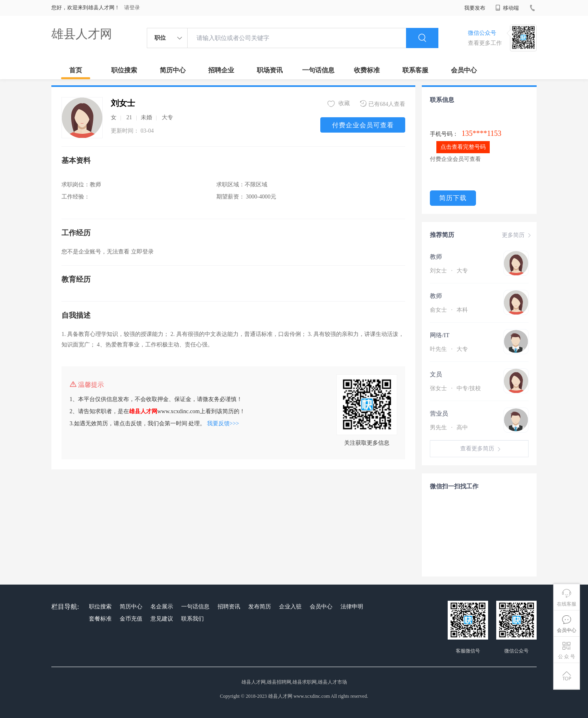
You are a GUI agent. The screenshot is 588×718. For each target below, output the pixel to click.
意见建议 (162, 619)
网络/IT (440, 335)
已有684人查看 (383, 104)
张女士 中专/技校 (455, 388)
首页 (76, 70)
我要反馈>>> (223, 423)
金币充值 (131, 619)
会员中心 (464, 70)
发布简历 (260, 607)
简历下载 (453, 198)
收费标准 (367, 70)
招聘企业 (221, 70)
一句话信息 (318, 70)
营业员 (439, 414)
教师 (436, 257)
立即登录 (142, 252)
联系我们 (192, 619)
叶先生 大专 (449, 349)
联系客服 (415, 70)
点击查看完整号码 (463, 147)
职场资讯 (270, 70)
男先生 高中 (449, 428)
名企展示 (162, 607)
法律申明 (352, 607)
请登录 (132, 7)
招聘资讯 (229, 607)
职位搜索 (124, 70)
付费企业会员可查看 (363, 125)
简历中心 (173, 70)
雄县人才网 (82, 34)
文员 (436, 374)
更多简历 (517, 235)
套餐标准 (100, 619)
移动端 (507, 8)
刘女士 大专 (449, 271)
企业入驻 (290, 607)
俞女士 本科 (449, 310)
